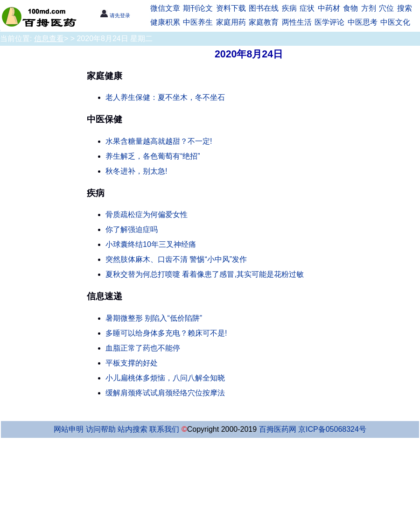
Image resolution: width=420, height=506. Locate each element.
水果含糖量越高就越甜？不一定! (159, 141)
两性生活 (297, 22)
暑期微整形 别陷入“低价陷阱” (154, 318)
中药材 (329, 8)
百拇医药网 (278, 429)
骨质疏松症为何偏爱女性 (147, 214)
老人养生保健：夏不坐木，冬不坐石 (165, 97)
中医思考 (363, 22)
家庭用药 (231, 22)
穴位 (386, 8)
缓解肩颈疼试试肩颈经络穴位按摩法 (165, 393)
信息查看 (49, 39)
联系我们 (164, 429)
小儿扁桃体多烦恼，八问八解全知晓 (165, 378)
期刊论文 (198, 8)
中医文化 (395, 22)
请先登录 (115, 15)
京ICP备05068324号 (332, 429)
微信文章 (165, 8)
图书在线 (264, 8)
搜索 (405, 8)
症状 (307, 8)
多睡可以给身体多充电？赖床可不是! (166, 333)
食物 (350, 8)
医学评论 (329, 22)
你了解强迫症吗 (132, 229)
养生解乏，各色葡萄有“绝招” (153, 156)
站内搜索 (133, 429)
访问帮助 (101, 429)
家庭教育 (264, 22)
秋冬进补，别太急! (136, 171)
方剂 (369, 8)
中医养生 (198, 22)
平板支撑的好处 (132, 363)
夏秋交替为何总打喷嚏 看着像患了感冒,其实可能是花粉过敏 (205, 274)
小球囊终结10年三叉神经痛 (151, 244)
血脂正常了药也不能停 (143, 348)
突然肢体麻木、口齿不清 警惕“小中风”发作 (176, 259)
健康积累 (165, 22)
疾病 (289, 8)
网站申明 (69, 429)
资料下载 (231, 8)
